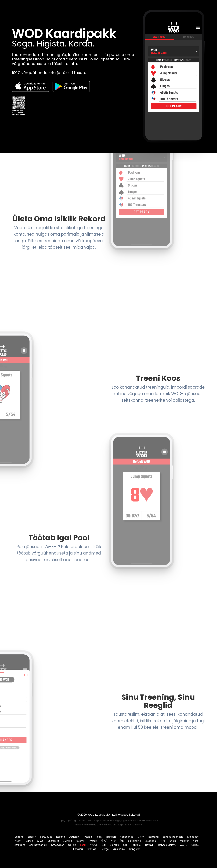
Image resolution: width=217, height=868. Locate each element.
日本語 (141, 837)
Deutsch (74, 837)
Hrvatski (93, 841)
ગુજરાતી (94, 845)
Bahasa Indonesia (173, 837)
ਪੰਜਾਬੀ (104, 841)
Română (154, 837)
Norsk (196, 841)
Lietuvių (150, 845)
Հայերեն (151, 841)
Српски (195, 845)
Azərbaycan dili (38, 845)
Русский (87, 837)
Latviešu (136, 845)
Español (20, 837)
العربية (40, 841)
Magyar (184, 841)
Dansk (29, 841)
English (32, 837)
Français (111, 837)
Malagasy (193, 837)
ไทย (122, 841)
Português (46, 837)
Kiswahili (78, 849)
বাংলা (163, 841)
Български (53, 841)
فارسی (184, 845)
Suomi (80, 841)
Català (72, 845)
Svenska (92, 849)
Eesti (83, 845)
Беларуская (58, 845)
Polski (99, 837)
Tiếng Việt (135, 849)
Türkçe (105, 849)
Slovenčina (135, 841)
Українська (119, 849)
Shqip (173, 841)
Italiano (61, 837)
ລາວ (125, 845)
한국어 (18, 841)
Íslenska (114, 845)
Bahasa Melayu (167, 845)
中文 (114, 841)
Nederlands (127, 837)
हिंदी (104, 845)
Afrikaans (20, 845)
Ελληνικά (68, 841)
